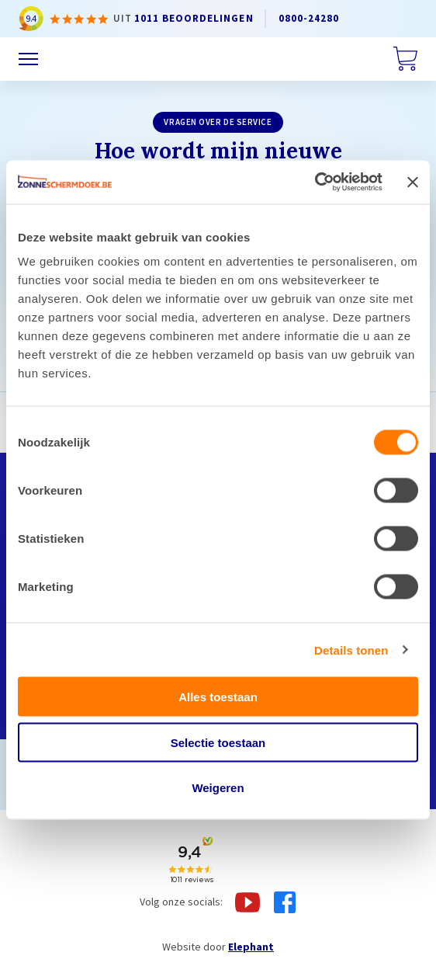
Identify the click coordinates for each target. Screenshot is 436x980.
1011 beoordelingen (194, 18)
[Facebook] (285, 902)
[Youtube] (247, 902)
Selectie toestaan (218, 742)
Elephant (251, 947)
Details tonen (351, 650)
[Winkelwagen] (405, 59)
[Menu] (28, 59)
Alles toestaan (218, 697)
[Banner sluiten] (413, 182)
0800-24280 (309, 18)
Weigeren (218, 788)
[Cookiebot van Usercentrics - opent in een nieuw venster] (315, 182)
